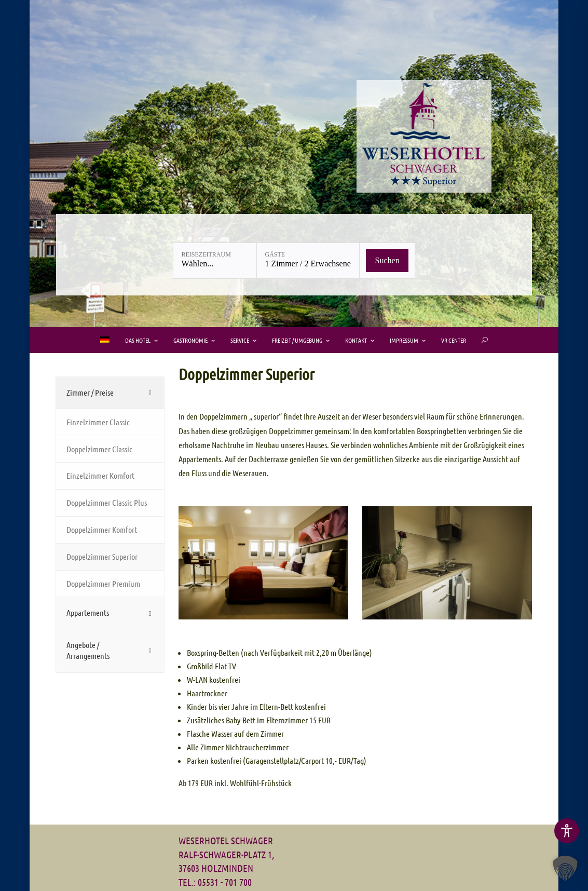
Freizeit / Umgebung (297, 340)
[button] (565, 868)
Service (240, 340)
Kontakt (356, 340)
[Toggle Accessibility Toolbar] (567, 831)
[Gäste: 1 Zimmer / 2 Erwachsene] (308, 261)
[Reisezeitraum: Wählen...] (215, 261)
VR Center (454, 340)
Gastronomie (190, 340)
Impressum (404, 340)
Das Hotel (138, 340)
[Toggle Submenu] (110, 393)
